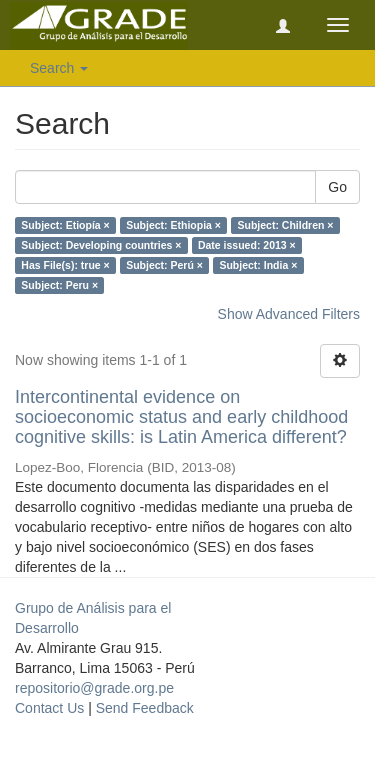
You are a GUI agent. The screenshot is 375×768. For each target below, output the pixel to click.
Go (337, 187)
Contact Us (49, 708)
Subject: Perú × (164, 265)
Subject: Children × (285, 225)
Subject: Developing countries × (101, 245)
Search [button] (59, 68)
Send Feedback (145, 708)
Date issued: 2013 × (247, 245)
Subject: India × (258, 265)
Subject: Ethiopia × (173, 225)
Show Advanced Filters (289, 314)
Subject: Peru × (59, 285)
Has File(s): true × (65, 265)
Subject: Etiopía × (65, 225)
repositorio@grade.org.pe (94, 688)
